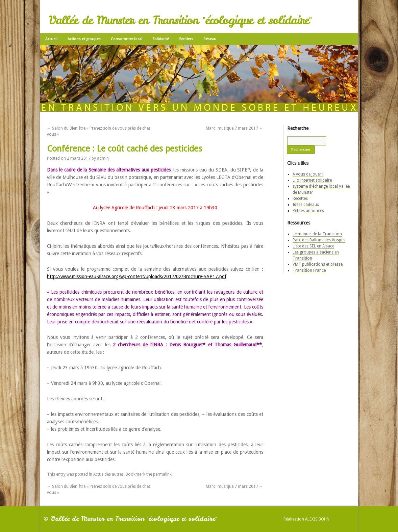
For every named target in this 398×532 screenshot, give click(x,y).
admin (103, 158)
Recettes (300, 198)
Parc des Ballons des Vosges (319, 240)
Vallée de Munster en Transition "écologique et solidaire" (180, 20)
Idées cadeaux (306, 205)
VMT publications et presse (318, 264)
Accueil (51, 39)
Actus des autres (108, 474)
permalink (162, 474)
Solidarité (161, 39)
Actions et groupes (84, 39)
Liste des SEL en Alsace (313, 246)
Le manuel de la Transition (317, 234)
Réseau (210, 39)
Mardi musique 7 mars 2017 (234, 128)
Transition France (309, 270)
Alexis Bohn (317, 519)
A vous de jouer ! (308, 174)
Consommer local (127, 39)
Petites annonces (308, 211)
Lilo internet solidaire (312, 180)
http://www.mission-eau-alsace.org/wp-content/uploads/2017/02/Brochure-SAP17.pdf (137, 276)
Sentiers (186, 39)
